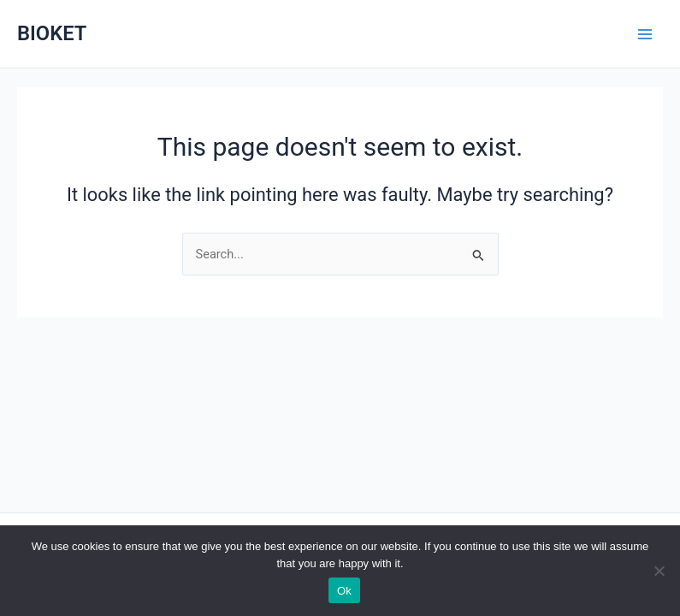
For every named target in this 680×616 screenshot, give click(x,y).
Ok (344, 591)
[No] (659, 571)
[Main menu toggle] (645, 34)
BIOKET (52, 33)
